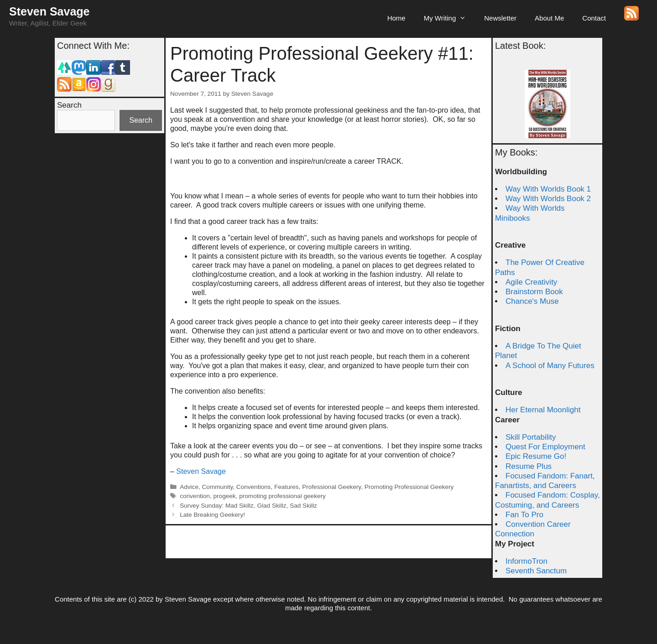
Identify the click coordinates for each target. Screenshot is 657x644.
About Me (549, 18)
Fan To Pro (524, 515)
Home (396, 18)
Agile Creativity (531, 282)
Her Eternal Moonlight (543, 410)
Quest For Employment (545, 447)
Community (218, 487)
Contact (594, 18)
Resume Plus (529, 466)
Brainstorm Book (534, 292)
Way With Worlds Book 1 (548, 189)
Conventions (254, 487)
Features (287, 487)
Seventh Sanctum (536, 571)
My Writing (450, 18)
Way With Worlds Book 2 (548, 199)
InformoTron (527, 561)
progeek (224, 496)
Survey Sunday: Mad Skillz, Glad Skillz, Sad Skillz (248, 506)
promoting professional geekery (282, 496)
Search (69, 105)
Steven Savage (50, 11)
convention (195, 496)
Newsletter (500, 18)
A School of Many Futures (550, 366)
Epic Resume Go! (536, 456)
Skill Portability (531, 437)
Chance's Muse (532, 301)
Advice (189, 487)
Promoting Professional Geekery (409, 487)
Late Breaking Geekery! (212, 515)
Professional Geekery (331, 487)
